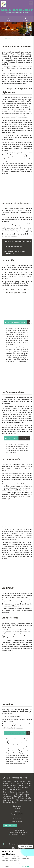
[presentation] (15, 322)
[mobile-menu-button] (31, 3)
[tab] (17, 241)
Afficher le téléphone (18, 835)
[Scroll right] (32, 323)
